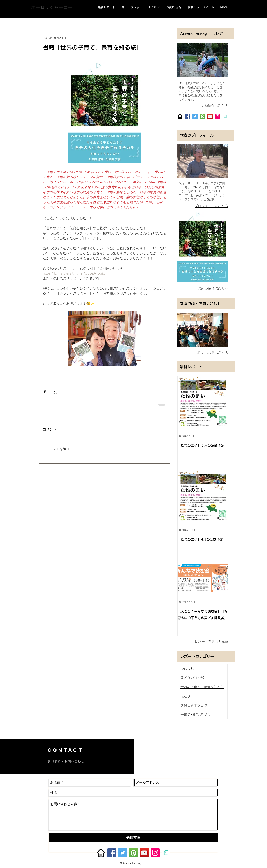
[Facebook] (188, 116)
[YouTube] (210, 116)
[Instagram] (218, 116)
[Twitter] (195, 116)
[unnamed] (225, 116)
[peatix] (203, 116)
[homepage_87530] (180, 116)
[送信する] (133, 838)
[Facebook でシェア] (45, 392)
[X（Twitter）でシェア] (55, 392)
